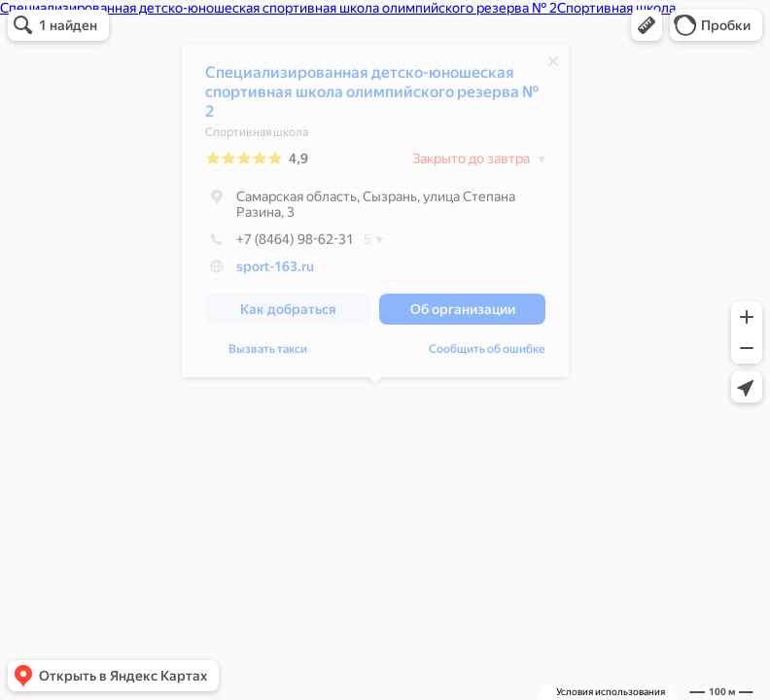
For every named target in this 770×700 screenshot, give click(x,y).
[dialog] (375, 215)
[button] (647, 25)
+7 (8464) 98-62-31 (280, 244)
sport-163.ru (275, 271)
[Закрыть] (553, 66)
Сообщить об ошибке (487, 354)
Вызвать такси (268, 354)
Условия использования (611, 692)
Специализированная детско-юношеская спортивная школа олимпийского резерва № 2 (372, 97)
